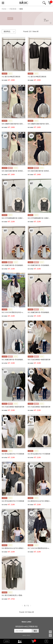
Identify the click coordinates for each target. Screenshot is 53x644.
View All (35, 31)
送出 (35, 631)
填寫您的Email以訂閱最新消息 (26, 626)
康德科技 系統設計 (26, 635)
